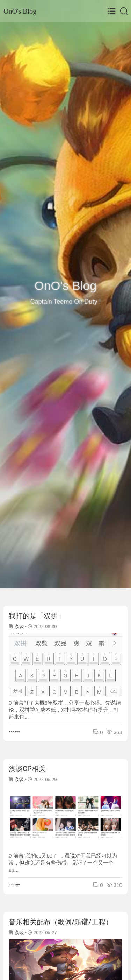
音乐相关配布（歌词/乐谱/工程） (61, 922)
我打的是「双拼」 (37, 616)
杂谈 (19, 626)
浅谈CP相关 (27, 769)
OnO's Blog (20, 11)
